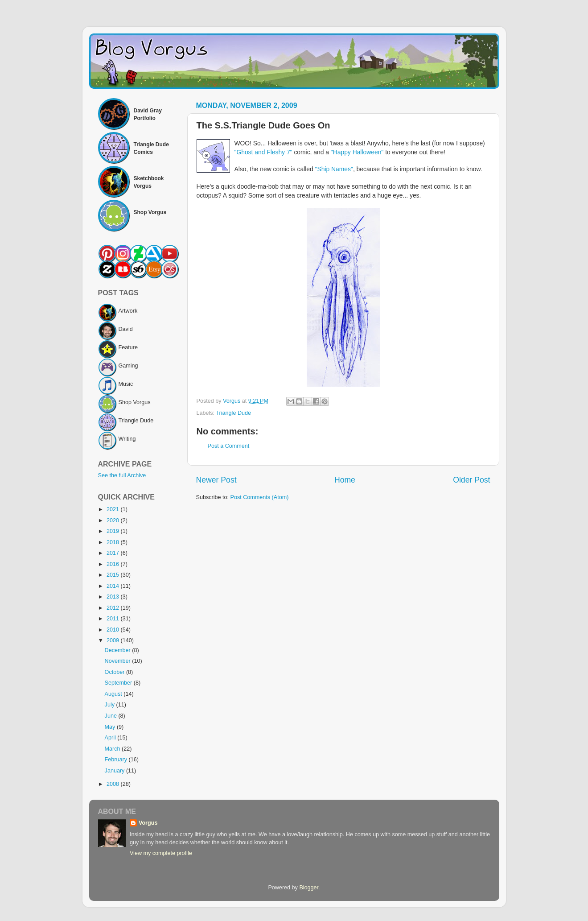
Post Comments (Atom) (260, 497)
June (112, 716)
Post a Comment (229, 446)
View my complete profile (161, 853)
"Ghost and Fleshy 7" (263, 152)
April (111, 738)
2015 (114, 575)
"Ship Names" (334, 169)
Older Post (471, 480)
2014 (114, 586)
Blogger (309, 888)
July (111, 705)
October (115, 672)
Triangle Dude (233, 413)
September (119, 683)
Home (345, 480)
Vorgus (148, 823)
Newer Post (216, 480)
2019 (114, 531)
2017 (114, 553)
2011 (114, 619)
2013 (114, 597)
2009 (114, 640)
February (117, 760)
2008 (114, 784)
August (114, 694)
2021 (114, 509)
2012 (114, 608)
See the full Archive (122, 475)
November (119, 661)
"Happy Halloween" (357, 152)
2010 (114, 630)
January (115, 771)
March (113, 749)
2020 (114, 520)
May (111, 727)
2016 (114, 564)
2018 (114, 542)
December (119, 650)
